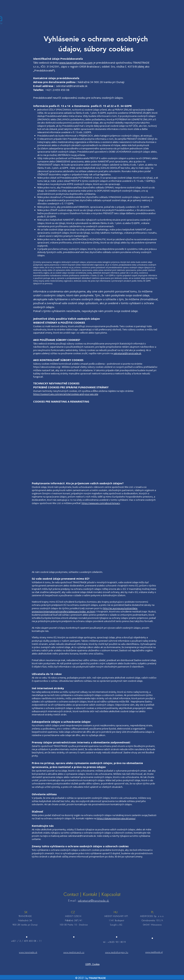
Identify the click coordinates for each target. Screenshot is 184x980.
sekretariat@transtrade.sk (72, 86)
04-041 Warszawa (152, 925)
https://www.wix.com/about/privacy (101, 503)
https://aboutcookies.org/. (47, 367)
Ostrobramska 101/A (152, 920)
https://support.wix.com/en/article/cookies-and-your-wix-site (66, 394)
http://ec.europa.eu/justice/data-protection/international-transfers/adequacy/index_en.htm (85, 610)
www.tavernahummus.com (76, 63)
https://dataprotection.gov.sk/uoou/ (116, 818)
